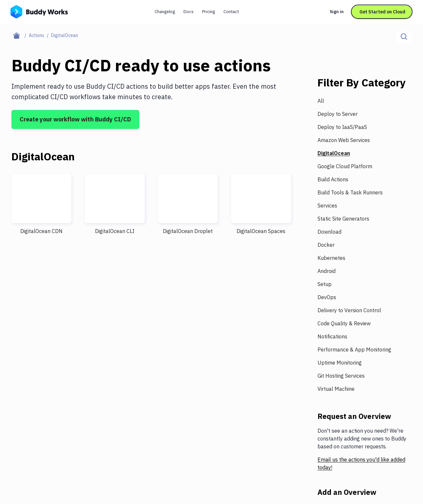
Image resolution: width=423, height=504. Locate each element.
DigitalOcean (334, 153)
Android (327, 271)
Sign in (337, 12)
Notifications (332, 336)
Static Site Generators (343, 219)
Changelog (165, 12)
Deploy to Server (337, 114)
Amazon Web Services (344, 140)
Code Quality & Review (344, 323)
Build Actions (333, 179)
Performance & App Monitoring (354, 350)
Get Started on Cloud (382, 12)
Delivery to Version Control (349, 310)
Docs (189, 12)
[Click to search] (404, 37)
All (321, 101)
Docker (326, 245)
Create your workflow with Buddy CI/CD (75, 119)
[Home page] (20, 35)
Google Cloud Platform (345, 166)
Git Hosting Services (341, 376)
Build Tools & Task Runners (350, 192)
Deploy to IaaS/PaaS (342, 127)
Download (329, 232)
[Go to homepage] (39, 11)
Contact (231, 12)
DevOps (327, 297)
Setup (325, 284)
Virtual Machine (336, 389)
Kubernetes (331, 258)
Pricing (209, 12)
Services (327, 206)
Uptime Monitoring (340, 363)
